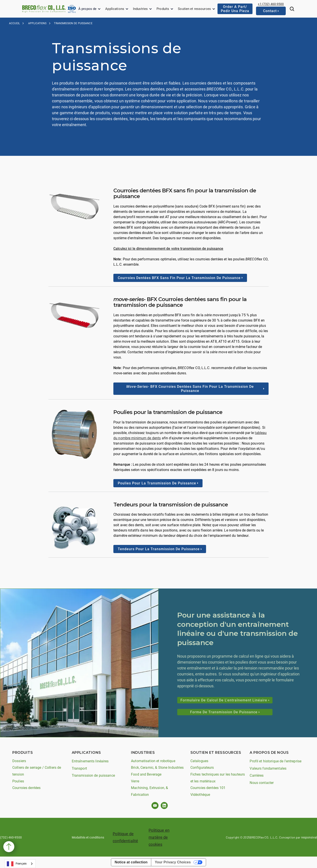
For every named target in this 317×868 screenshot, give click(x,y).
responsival (309, 837)
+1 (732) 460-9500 (271, 4)
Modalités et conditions (88, 837)
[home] (44, 9)
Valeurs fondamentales (268, 768)
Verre (135, 781)
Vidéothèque (200, 795)
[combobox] (20, 864)
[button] (90, 9)
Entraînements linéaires (90, 761)
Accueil (14, 23)
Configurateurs (202, 768)
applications (37, 23)
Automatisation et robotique (153, 761)
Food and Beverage (146, 774)
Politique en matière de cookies (159, 837)
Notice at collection (131, 862)
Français (17, 864)
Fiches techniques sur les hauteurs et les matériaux (218, 778)
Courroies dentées (26, 788)
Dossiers (19, 761)
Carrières (257, 775)
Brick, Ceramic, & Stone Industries (157, 768)
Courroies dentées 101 (208, 788)
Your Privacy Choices (173, 862)
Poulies (18, 781)
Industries (140, 9)
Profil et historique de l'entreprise (276, 761)
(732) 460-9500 (11, 837)
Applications (115, 9)
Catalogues (199, 761)
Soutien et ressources (194, 9)
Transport (79, 768)
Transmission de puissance (93, 775)
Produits (163, 9)
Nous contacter (262, 783)
